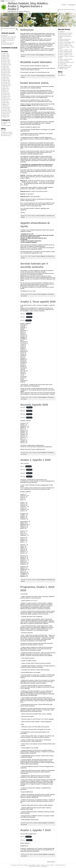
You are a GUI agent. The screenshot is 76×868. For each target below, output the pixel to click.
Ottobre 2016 (6, 98)
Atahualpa (45, 866)
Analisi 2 (5, 124)
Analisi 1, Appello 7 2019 (35, 830)
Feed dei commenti (7, 134)
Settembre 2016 (7, 99)
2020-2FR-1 (23, 407)
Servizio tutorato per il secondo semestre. (8, 44)
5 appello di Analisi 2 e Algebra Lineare (65, 68)
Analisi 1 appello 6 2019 (66, 52)
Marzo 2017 (6, 92)
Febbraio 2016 (6, 107)
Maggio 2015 (6, 117)
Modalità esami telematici (9, 37)
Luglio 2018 (5, 77)
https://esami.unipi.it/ (42, 105)
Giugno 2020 (6, 55)
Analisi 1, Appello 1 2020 (35, 460)
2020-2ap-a (23, 314)
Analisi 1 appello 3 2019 (66, 59)
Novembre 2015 (7, 112)
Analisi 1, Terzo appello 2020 (38, 302)
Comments (72, 5)
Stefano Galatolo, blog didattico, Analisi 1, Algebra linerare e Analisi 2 (28, 6)
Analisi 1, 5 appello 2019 (66, 53)
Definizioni (5, 35)
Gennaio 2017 (6, 95)
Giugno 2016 (6, 103)
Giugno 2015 (6, 115)
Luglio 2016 (5, 101)
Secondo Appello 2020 (34, 405)
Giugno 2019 (6, 68)
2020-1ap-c (23, 476)
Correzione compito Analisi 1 (67, 62)
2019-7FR (22, 837)
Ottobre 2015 (6, 114)
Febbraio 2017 (6, 93)
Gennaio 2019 (6, 71)
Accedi (4, 131)
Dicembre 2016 (6, 96)
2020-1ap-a (23, 470)
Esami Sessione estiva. (9, 38)
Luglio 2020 (5, 54)
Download (29, 314)
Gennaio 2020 (6, 62)
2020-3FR (22, 320)
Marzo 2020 (6, 58)
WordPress (62, 75)
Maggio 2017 (6, 90)
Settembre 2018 (7, 76)
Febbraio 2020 (6, 60)
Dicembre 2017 (6, 84)
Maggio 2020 (6, 57)
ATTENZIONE (63, 64)
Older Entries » (51, 862)
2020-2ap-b (23, 418)
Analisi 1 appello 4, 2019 (66, 55)
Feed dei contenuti (7, 132)
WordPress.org (6, 135)
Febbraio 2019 (6, 69)
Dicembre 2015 (6, 110)
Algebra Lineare (7, 122)
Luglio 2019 (5, 66)
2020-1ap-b (23, 473)
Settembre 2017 (7, 85)
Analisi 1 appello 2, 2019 (66, 66)
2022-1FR (22, 466)
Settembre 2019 (7, 65)
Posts (64, 5)
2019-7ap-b (23, 840)
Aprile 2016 (5, 106)
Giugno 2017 (6, 88)
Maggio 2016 (6, 104)
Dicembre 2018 (6, 73)
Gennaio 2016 (6, 109)
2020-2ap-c (23, 317)
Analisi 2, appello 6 (64, 61)
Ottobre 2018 (6, 74)
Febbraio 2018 (6, 80)
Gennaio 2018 (6, 82)
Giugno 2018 (6, 79)
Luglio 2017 (5, 87)
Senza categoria (7, 125)
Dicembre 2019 (6, 63)
